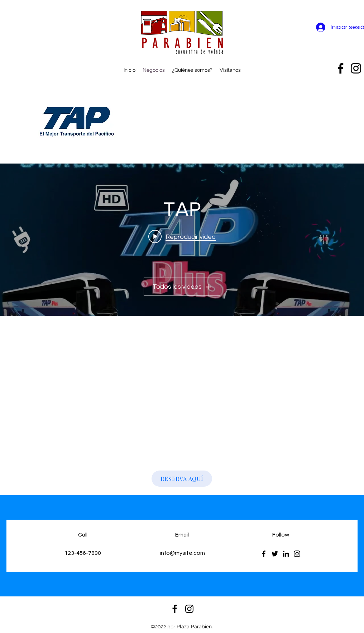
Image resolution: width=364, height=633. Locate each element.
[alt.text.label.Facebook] (341, 68)
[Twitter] (275, 554)
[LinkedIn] (286, 554)
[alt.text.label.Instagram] (356, 68)
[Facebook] (264, 554)
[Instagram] (297, 554)
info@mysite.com (182, 553)
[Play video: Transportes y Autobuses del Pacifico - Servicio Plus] (182, 236)
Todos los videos (182, 287)
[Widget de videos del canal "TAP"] (182, 240)
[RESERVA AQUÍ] (182, 479)
